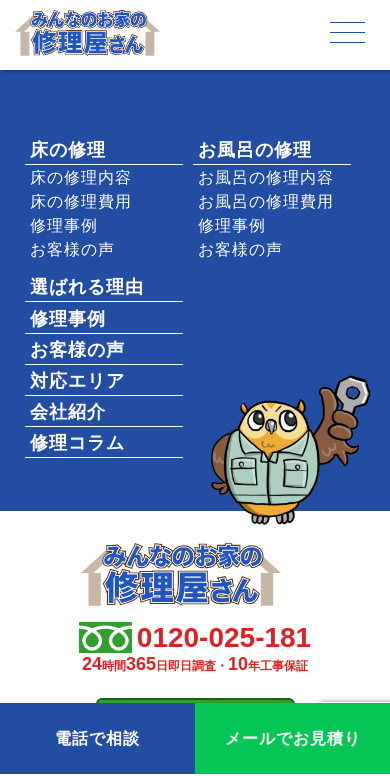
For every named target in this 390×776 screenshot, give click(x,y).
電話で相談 (97, 738)
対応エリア (77, 381)
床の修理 (68, 150)
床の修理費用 (81, 201)
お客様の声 (72, 249)
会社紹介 (68, 412)
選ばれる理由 (87, 287)
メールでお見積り (293, 738)
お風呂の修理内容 (266, 177)
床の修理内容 (81, 177)
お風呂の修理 (255, 150)
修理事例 (64, 225)
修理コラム (77, 443)
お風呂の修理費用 (266, 201)
